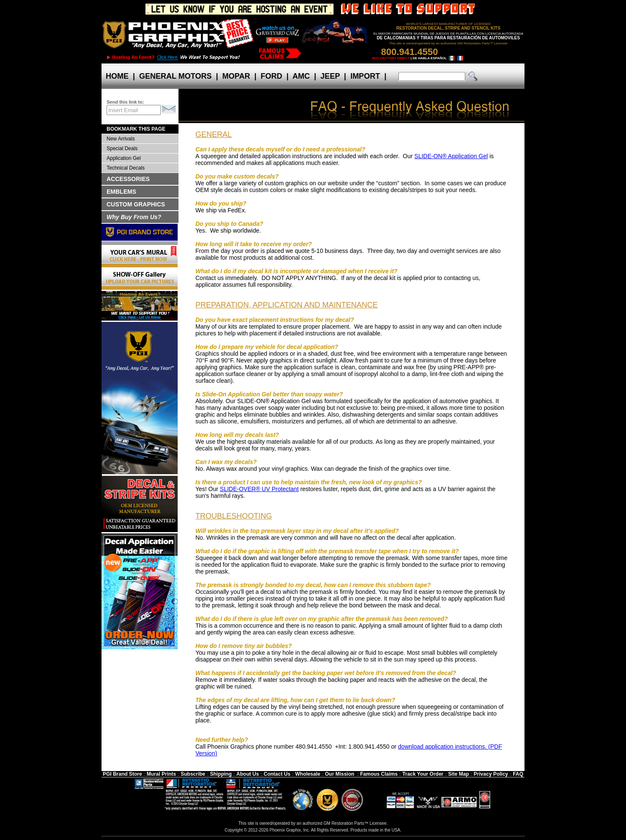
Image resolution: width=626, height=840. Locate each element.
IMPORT (365, 76)
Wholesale (308, 774)
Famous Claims (379, 774)
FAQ (518, 774)
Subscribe (193, 774)
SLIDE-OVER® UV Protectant (259, 489)
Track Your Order (423, 774)
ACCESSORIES (128, 179)
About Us (248, 774)
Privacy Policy (491, 774)
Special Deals (122, 148)
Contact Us (277, 774)
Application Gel (124, 158)
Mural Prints (161, 774)
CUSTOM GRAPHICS (136, 204)
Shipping (221, 774)
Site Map (458, 774)
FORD (271, 76)
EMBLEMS (121, 192)
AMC (301, 76)
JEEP (330, 76)
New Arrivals (121, 139)
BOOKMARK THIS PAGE (136, 129)
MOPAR (236, 76)
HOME (117, 76)
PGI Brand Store (122, 774)
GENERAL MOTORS (175, 76)
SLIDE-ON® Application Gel (451, 156)
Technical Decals (126, 168)
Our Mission (339, 774)
